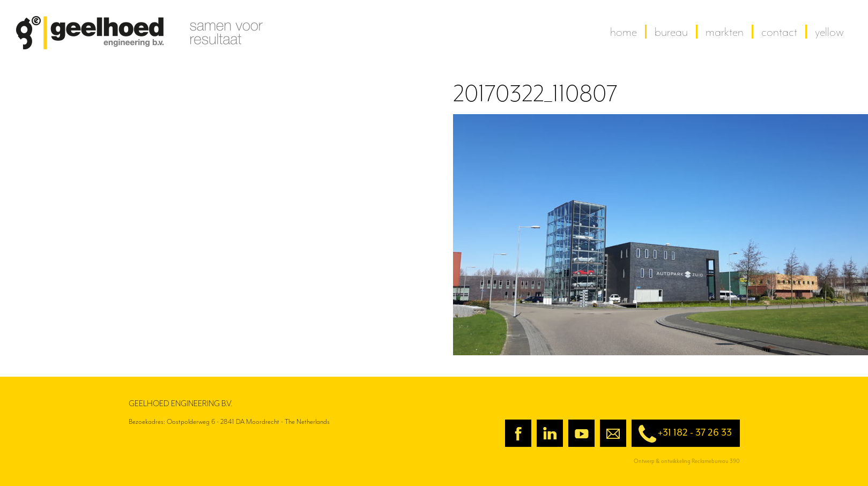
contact (779, 32)
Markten (725, 32)
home (624, 32)
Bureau (671, 32)
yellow (829, 32)
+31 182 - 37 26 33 (682, 434)
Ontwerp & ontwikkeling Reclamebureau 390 (687, 461)
